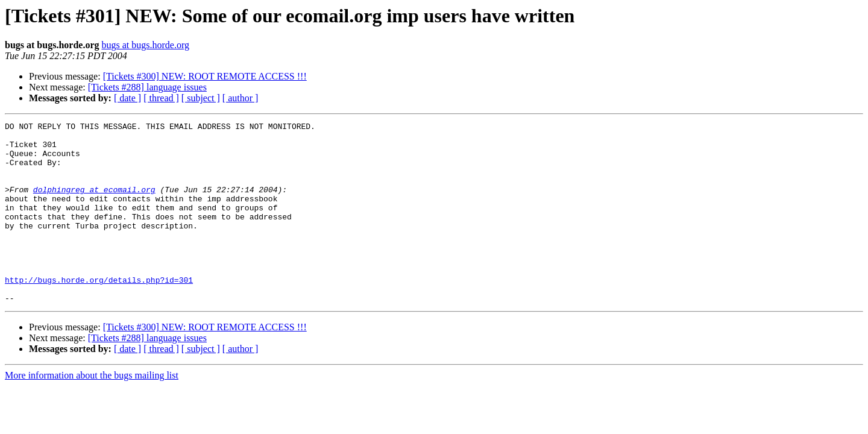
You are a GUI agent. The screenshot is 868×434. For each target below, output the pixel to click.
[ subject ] (201, 98)
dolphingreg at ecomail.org (94, 204)
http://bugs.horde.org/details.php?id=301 (99, 312)
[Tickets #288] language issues (147, 87)
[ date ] (127, 98)
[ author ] (241, 98)
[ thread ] (161, 98)
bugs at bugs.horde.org (145, 45)
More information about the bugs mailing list (92, 411)
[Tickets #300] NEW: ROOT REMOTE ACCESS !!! (205, 76)
